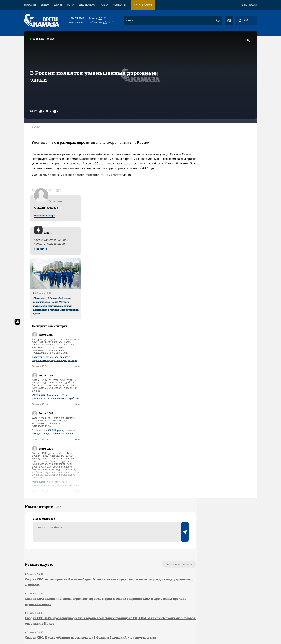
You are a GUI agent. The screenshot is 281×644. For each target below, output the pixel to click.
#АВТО (38, 128)
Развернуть (140, 618)
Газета (104, 5)
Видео (45, 5)
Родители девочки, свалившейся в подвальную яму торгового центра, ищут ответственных (224, 275)
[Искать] (218, 21)
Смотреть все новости (152, 484)
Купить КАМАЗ (143, 5)
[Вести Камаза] (42, 20)
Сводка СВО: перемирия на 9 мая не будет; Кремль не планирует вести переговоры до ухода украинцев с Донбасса (93, 502)
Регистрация (248, 5)
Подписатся (210, 165)
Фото (70, 5)
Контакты (119, 5)
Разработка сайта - (242, 633)
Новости (30, 5)
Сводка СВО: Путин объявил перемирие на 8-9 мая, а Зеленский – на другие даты (90, 557)
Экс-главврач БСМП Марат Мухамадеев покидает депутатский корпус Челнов (223, 348)
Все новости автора (214, 132)
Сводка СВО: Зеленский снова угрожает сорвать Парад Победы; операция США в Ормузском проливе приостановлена (88, 521)
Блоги (58, 5)
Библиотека (87, 5)
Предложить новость (218, 497)
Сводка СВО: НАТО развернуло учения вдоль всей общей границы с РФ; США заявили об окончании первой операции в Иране (94, 541)
